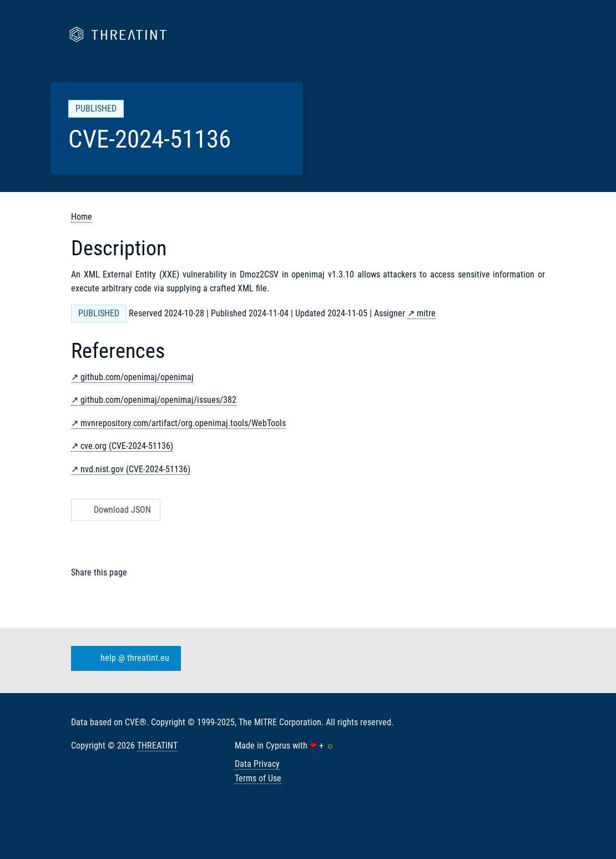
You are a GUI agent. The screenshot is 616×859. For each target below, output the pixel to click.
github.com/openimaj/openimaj (137, 377)
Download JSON (115, 510)
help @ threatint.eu (124, 659)
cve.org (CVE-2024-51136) (127, 446)
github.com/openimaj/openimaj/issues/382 (158, 400)
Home (82, 217)
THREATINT (157, 746)
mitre (426, 313)
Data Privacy (257, 764)
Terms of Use (258, 778)
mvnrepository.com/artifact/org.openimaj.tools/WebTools (183, 423)
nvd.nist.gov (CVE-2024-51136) (135, 469)
